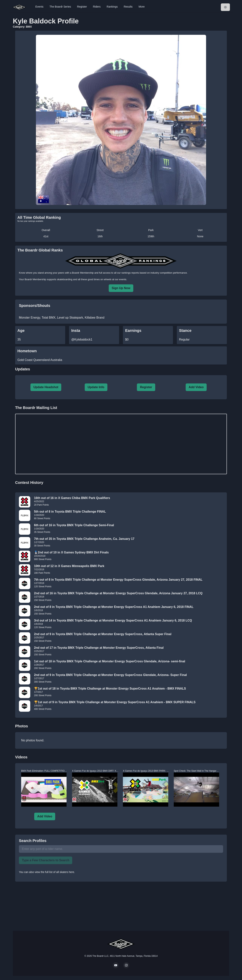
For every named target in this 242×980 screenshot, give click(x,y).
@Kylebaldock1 (82, 339)
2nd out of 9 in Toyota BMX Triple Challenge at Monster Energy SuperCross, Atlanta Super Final (103, 634)
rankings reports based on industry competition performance (154, 273)
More (142, 7)
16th (100, 236)
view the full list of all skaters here (55, 872)
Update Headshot (46, 387)
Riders (97, 7)
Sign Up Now (121, 288)
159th (151, 236)
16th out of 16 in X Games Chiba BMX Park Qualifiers (72, 498)
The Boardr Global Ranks (40, 250)
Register (82, 7)
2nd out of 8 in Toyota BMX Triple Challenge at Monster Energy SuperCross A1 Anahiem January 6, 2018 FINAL (114, 607)
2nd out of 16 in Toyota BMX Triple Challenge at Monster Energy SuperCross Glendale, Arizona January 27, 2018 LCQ (118, 593)
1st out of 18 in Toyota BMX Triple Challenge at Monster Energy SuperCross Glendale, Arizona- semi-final (110, 661)
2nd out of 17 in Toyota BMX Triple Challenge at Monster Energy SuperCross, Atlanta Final (99, 648)
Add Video (196, 387)
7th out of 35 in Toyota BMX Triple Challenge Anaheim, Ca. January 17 (84, 539)
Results (128, 7)
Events (39, 7)
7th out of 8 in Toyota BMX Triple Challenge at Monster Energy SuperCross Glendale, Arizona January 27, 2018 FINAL (118, 580)
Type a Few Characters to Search (46, 860)
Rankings (112, 7)
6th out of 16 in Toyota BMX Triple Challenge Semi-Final (74, 525)
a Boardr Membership (82, 273)
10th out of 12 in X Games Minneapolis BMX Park (69, 566)
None (200, 236)
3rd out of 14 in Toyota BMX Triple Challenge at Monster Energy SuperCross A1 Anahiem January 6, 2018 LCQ (113, 620)
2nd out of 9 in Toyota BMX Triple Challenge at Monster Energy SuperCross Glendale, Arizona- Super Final (110, 675)
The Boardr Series (60, 7)
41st (46, 236)
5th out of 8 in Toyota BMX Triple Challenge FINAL (70, 512)
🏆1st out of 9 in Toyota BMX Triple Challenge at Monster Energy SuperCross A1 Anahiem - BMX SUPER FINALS (115, 702)
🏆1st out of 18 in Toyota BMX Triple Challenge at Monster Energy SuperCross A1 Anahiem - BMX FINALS (110, 689)
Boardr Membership (35, 279)
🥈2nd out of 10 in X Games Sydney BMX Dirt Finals (71, 552)
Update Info (96, 387)
